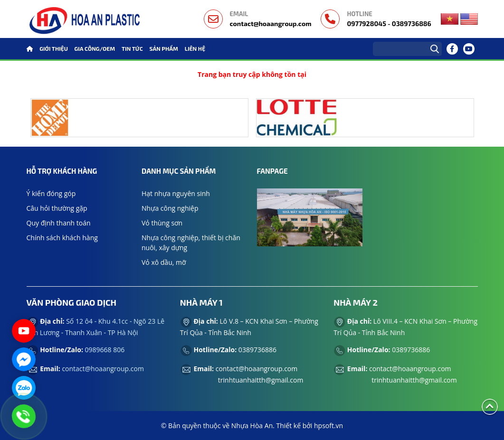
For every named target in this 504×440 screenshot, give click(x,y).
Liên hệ (195, 48)
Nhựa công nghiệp (170, 208)
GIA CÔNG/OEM (95, 48)
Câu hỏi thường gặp (57, 208)
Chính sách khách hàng (62, 238)
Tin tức (132, 48)
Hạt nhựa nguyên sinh (176, 193)
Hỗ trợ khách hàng (62, 171)
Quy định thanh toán (59, 223)
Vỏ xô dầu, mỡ (164, 262)
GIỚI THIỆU (54, 48)
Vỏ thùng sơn (162, 223)
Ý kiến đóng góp (51, 193)
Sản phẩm (164, 48)
